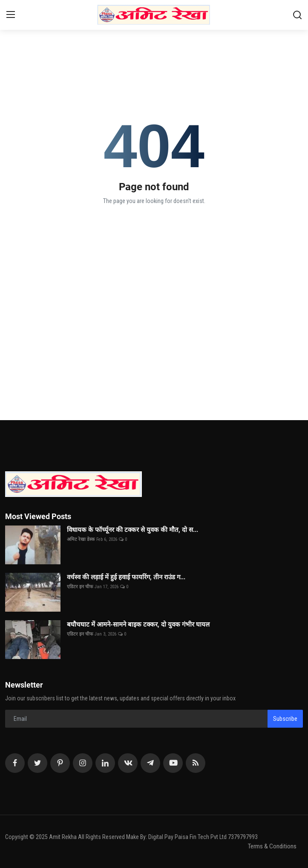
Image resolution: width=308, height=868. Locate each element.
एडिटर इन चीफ (80, 587)
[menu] (11, 15)
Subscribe (285, 719)
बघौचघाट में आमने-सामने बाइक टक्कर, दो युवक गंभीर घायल (138, 624)
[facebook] (15, 763)
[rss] (196, 763)
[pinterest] (60, 763)
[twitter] (37, 763)
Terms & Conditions (272, 846)
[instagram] (83, 763)
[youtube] (173, 763)
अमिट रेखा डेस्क (81, 539)
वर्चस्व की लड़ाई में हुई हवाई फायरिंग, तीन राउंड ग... (126, 577)
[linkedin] (105, 763)
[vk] (128, 763)
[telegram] (150, 763)
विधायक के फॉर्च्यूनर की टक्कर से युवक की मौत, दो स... (132, 530)
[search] (297, 15)
